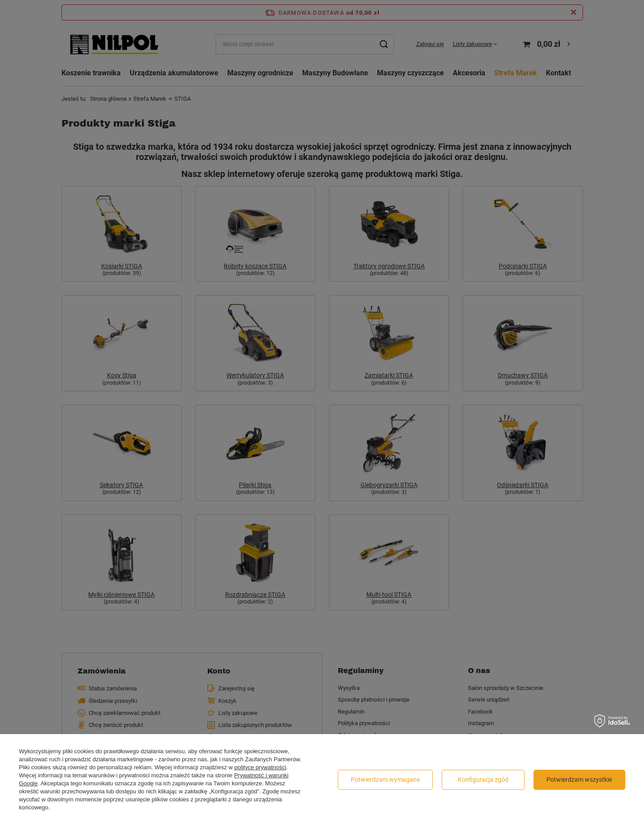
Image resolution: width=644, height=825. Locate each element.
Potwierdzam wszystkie (579, 780)
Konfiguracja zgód (483, 780)
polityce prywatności (260, 767)
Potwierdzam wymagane (385, 780)
